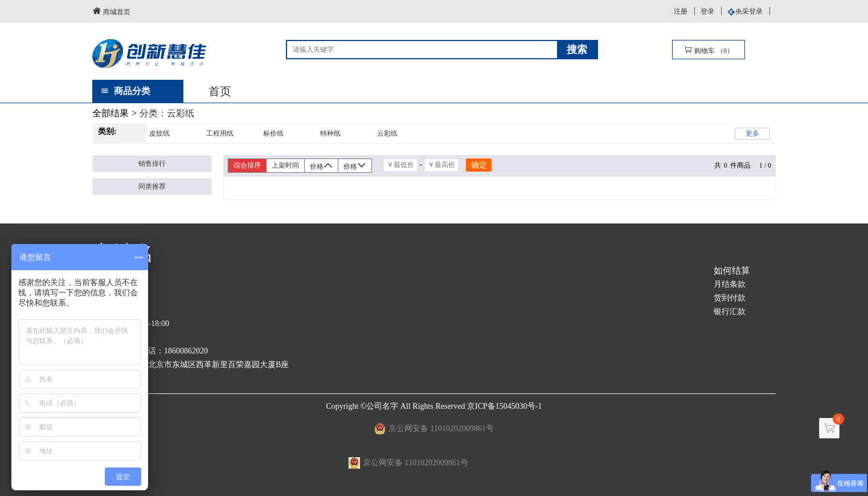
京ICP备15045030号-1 (504, 406)
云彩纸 (387, 133)
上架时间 (285, 165)
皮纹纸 (159, 133)
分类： (167, 113)
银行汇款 (730, 312)
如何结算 (732, 271)
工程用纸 (220, 133)
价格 (321, 166)
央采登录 (749, 11)
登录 (707, 11)
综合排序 (247, 165)
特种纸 (330, 133)
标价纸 (273, 133)
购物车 (709, 50)
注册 (681, 11)
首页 (220, 91)
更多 (752, 133)
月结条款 (730, 284)
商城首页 (111, 11)
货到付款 (730, 298)
